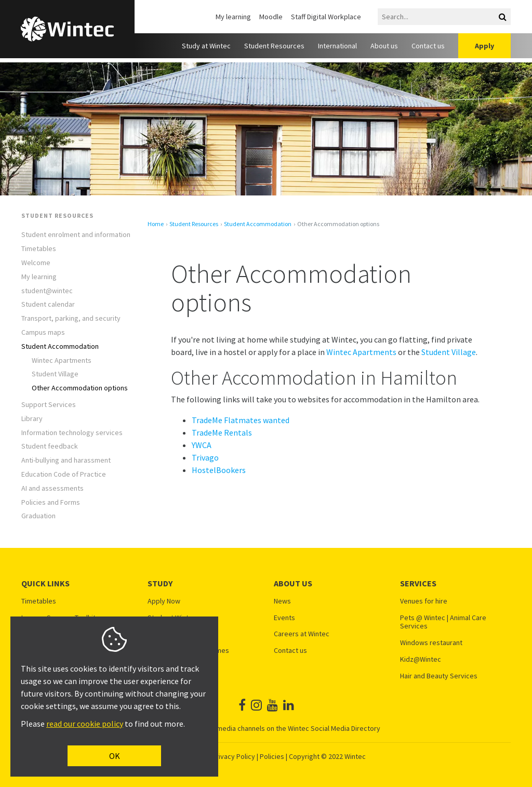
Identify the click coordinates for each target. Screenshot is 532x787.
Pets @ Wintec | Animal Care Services (443, 622)
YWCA (202, 445)
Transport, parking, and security (71, 318)
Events (284, 618)
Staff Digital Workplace (326, 17)
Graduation (38, 516)
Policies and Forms (51, 502)
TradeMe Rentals (222, 432)
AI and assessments (52, 488)
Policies (272, 756)
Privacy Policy (234, 756)
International (337, 46)
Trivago (205, 457)
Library (32, 419)
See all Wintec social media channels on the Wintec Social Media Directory (266, 728)
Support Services (49, 405)
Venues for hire (424, 601)
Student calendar (48, 304)
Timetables (39, 249)
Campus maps (43, 332)
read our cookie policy (85, 724)
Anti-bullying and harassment (66, 460)
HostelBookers (219, 470)
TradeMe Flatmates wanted (241, 420)
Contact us (428, 46)
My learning (233, 17)
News (282, 601)
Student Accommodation (60, 346)
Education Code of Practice (64, 474)
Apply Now (164, 601)
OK (115, 756)
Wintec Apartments (62, 360)
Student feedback (50, 446)
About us (384, 46)
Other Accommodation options (80, 388)
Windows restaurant (431, 643)
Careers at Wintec (302, 634)
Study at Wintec (206, 46)
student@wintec (47, 291)
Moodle (271, 17)
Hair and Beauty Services (439, 676)
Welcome (36, 263)
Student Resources (274, 46)
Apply (484, 46)
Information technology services (72, 433)
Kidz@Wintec (421, 659)
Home (156, 224)
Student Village (55, 374)
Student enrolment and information (76, 235)
